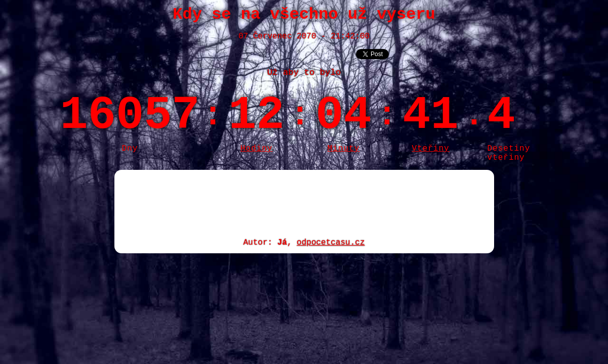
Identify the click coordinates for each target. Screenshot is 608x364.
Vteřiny (430, 149)
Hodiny (257, 149)
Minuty (344, 149)
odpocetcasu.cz (331, 243)
